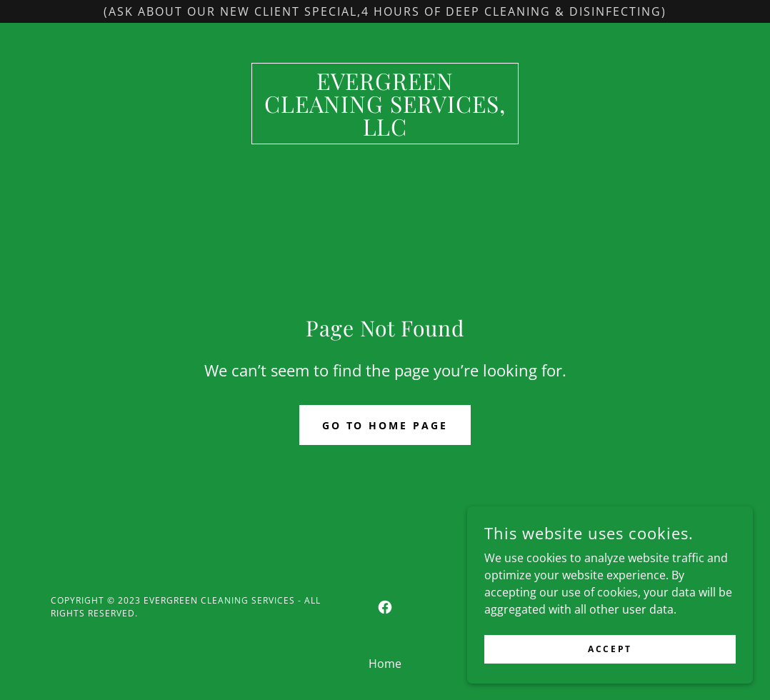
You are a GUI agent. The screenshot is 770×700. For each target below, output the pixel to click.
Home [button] (385, 664)
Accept (610, 649)
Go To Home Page (385, 425)
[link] (385, 131)
